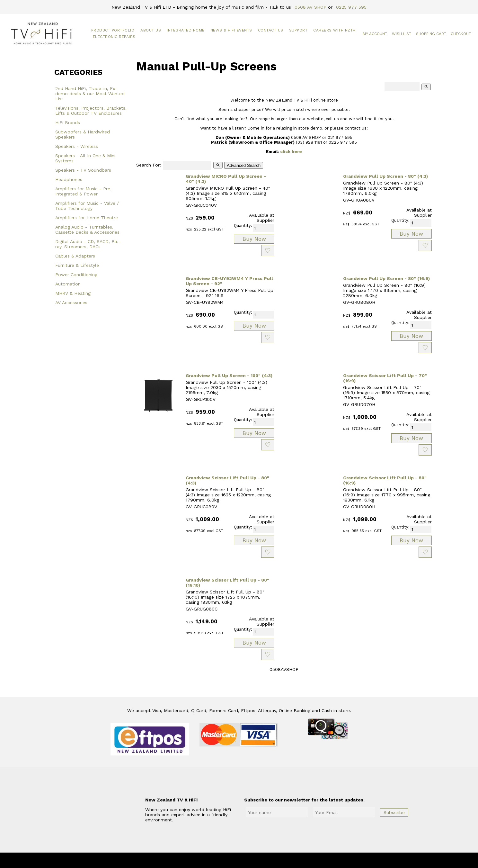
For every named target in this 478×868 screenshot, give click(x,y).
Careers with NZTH (334, 30)
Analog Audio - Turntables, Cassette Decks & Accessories (87, 230)
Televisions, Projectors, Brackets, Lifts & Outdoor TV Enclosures (91, 111)
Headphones (69, 179)
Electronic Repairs (114, 37)
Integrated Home (186, 30)
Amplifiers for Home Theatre (87, 218)
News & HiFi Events (231, 30)
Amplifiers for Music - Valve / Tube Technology (87, 206)
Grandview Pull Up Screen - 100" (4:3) (229, 375)
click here (291, 152)
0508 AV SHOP (310, 7)
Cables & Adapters (75, 256)
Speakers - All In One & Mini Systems (85, 158)
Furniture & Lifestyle (77, 265)
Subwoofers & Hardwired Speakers (83, 134)
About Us (151, 30)
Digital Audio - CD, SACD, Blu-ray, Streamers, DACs (88, 244)
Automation (68, 284)
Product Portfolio (113, 30)
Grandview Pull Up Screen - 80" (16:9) (386, 278)
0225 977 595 (351, 7)
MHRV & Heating (73, 293)
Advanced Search (244, 165)
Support (298, 30)
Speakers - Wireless (77, 146)
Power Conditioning (76, 275)
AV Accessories (71, 303)
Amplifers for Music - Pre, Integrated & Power (83, 191)
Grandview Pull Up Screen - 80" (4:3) (385, 176)
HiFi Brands (68, 122)
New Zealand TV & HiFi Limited (256, 860)
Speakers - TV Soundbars (83, 170)
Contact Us (271, 30)
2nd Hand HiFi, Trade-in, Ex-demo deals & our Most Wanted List (90, 94)
